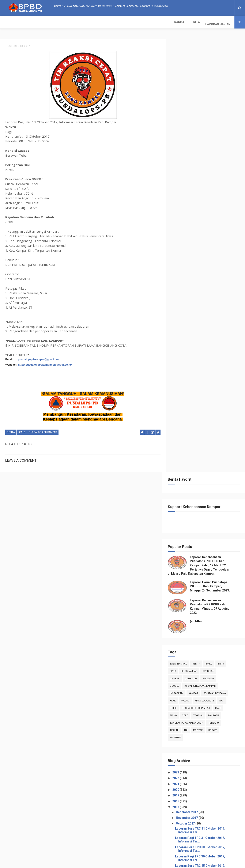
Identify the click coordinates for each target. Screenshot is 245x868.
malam (192, 266)
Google (181, 251)
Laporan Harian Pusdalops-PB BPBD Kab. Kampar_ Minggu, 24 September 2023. (216, 151)
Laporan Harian (50, 22)
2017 (183, 372)
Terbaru (220, 288)
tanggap (220, 281)
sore (192, 281)
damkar (181, 244)
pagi (228, 266)
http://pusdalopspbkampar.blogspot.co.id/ (45, 363)
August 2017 (191, 587)
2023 (183, 338)
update (219, 295)
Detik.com (198, 244)
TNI (192, 295)
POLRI (180, 273)
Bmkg (22, 430)
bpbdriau (215, 236)
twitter (204, 295)
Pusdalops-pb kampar (43, 430)
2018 (183, 366)
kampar (200, 258)
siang (180, 281)
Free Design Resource (114, 863)
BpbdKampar (196, 236)
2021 (183, 349)
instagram (183, 258)
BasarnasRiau (185, 229)
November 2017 (194, 383)
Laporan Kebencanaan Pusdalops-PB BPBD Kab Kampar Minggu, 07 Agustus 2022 (216, 843)
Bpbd (180, 236)
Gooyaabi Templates (165, 863)
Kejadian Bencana (221, 258)
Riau (224, 273)
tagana (204, 281)
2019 (183, 361)
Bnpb (227, 229)
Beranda (10, 22)
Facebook (215, 244)
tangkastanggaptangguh (193, 288)
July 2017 (189, 593)
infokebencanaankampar (207, 251)
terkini (181, 295)
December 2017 (194, 377)
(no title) (202, 186)
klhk (179, 266)
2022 (183, 343)
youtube (182, 303)
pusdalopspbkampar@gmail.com (39, 357)
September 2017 (194, 581)
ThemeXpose (90, 863)
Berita (27, 22)
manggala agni (211, 266)
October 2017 (192, 389)
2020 (183, 355)
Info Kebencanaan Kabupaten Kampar (200, 750)
